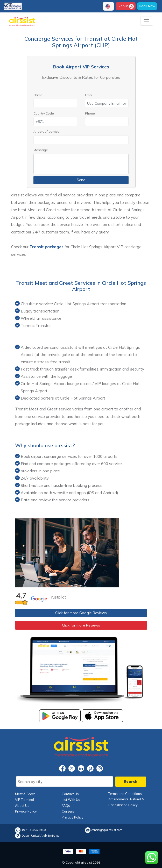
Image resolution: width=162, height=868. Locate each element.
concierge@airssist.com (107, 830)
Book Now (147, 6)
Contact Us (70, 794)
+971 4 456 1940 (34, 830)
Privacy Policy (26, 811)
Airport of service (46, 131)
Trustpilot (57, 597)
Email (89, 95)
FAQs (66, 806)
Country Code (44, 113)
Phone (90, 113)
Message (41, 150)
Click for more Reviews (81, 625)
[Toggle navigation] (147, 21)
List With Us (71, 800)
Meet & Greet (25, 794)
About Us (22, 806)
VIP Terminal (24, 800)
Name (38, 95)
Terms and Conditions (125, 794)
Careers (68, 811)
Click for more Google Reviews (81, 613)
